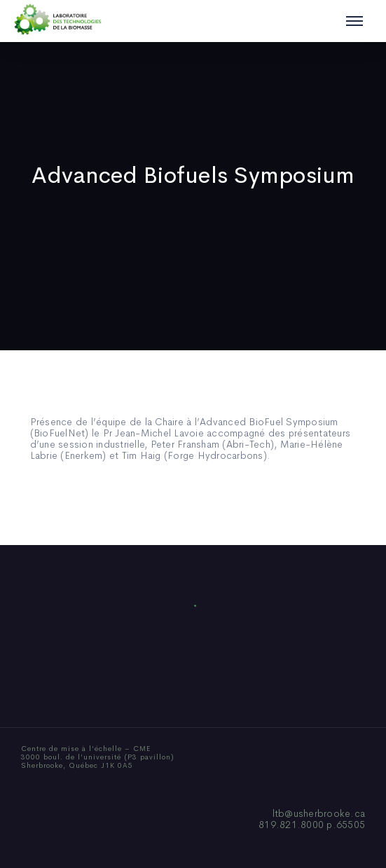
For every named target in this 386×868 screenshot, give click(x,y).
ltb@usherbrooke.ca (319, 813)
